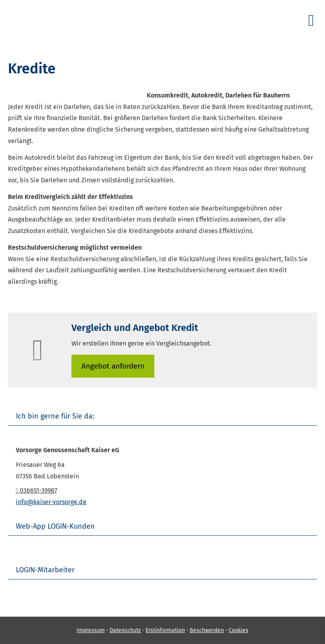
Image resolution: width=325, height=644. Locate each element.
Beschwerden (207, 630)
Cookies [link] (238, 630)
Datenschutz (125, 630)
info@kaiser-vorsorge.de (51, 502)
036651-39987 (37, 490)
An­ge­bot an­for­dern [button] (113, 366)
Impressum (91, 630)
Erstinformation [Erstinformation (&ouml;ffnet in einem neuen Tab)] (165, 630)
